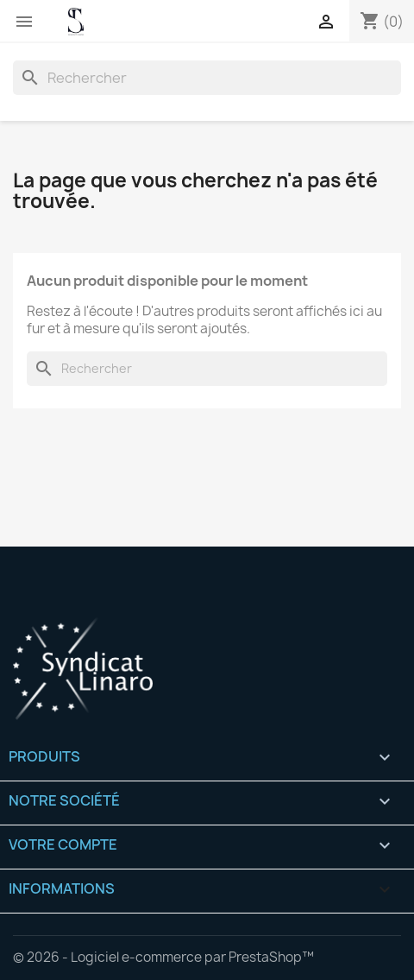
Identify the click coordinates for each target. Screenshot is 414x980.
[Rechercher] (207, 78)
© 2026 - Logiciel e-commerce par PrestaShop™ (163, 957)
